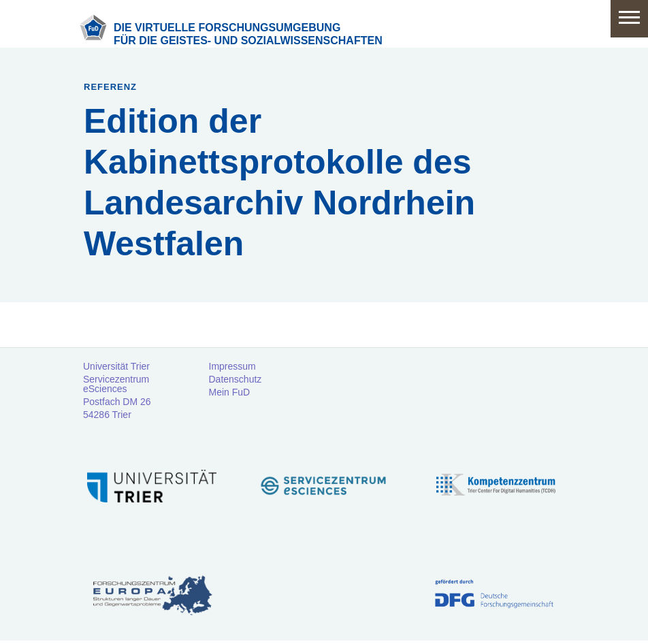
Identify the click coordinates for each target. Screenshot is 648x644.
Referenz (110, 87)
